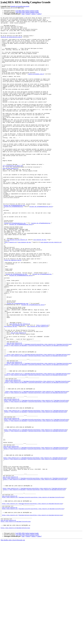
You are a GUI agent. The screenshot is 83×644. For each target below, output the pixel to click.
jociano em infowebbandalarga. (14, 244)
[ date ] (23, 14)
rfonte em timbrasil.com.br (13, 309)
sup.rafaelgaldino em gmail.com (13, 196)
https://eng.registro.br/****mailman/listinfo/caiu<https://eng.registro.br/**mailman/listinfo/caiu (39, 410)
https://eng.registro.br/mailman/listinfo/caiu (16, 622)
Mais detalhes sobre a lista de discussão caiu (13, 643)
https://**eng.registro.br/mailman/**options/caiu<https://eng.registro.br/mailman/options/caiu (36, 423)
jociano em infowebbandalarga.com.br (41, 244)
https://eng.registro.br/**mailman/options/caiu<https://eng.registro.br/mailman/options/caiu (32, 601)
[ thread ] (28, 14)
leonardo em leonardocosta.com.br (20, 6)
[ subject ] (34, 14)
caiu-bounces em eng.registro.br (17, 284)
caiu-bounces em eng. (40, 284)
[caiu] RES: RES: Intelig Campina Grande (27, 11)
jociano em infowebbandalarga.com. (14, 243)
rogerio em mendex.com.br (36, 85)
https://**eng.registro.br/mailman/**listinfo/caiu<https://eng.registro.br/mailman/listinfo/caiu (36, 411)
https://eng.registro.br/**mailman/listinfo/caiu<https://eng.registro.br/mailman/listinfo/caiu (33, 593)
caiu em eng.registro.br (10, 199)
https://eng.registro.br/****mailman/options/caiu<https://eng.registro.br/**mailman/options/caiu (38, 422)
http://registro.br (11, 287)
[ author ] (39, 14)
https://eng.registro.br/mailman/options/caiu (15, 630)
